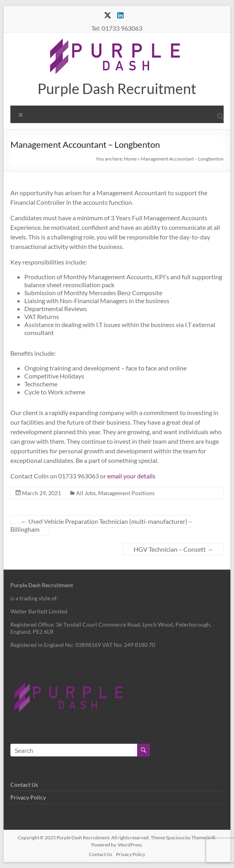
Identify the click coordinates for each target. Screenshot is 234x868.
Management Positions (126, 493)
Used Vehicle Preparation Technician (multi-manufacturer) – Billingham (101, 525)
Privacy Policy (28, 797)
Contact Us (24, 785)
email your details (131, 476)
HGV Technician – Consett (173, 549)
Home (130, 159)
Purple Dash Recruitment (117, 88)
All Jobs (86, 493)
